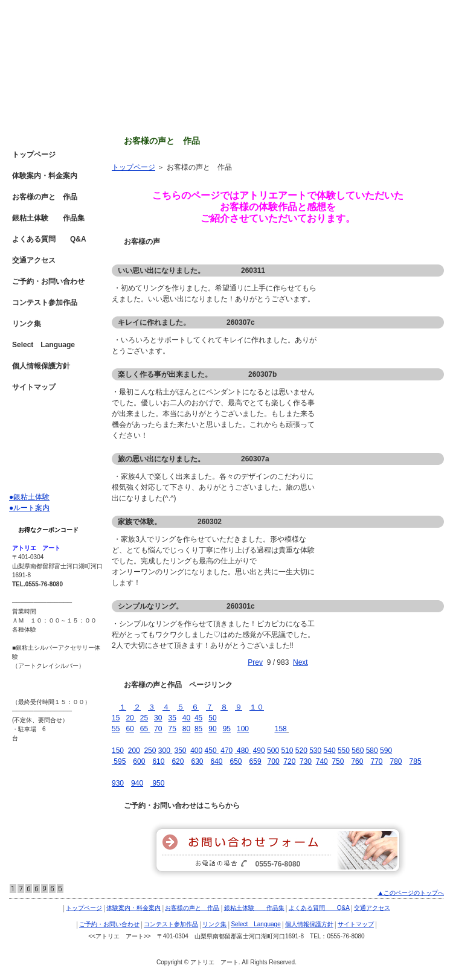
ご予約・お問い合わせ (48, 281)
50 (212, 718)
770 (376, 761)
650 (236, 761)
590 (386, 751)
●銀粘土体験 (29, 497)
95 (227, 729)
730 (306, 761)
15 (116, 718)
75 (172, 729)
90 (212, 729)
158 (281, 729)
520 (301, 751)
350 (180, 751)
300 (165, 751)
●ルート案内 (29, 508)
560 (358, 751)
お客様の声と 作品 (45, 197)
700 (274, 761)
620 (178, 761)
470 (226, 751)
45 (198, 718)
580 (372, 751)
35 (172, 718)
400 (196, 751)
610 (158, 761)
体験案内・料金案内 (45, 176)
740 (322, 761)
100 (243, 729)
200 (134, 751)
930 (118, 783)
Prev (255, 662)
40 (186, 718)
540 (330, 751)
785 (416, 761)
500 (273, 751)
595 (119, 761)
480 (242, 751)
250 (150, 751)
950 (157, 783)
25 (144, 718)
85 (198, 729)
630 (197, 761)
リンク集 (27, 324)
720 (289, 761)
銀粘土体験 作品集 (48, 218)
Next (300, 662)
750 (338, 761)
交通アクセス (34, 260)
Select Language (43, 345)
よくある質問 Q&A (49, 239)
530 (315, 751)
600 (139, 761)
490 (259, 751)
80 (186, 729)
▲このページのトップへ (411, 893)
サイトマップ (34, 387)
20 (131, 718)
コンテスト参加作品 (45, 303)
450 (212, 751)
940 (137, 783)
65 (145, 729)
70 (158, 729)
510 (287, 751)
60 (130, 729)
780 (396, 761)
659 (255, 761)
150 (118, 751)
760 (357, 761)
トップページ (133, 167)
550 (344, 751)
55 (116, 729)
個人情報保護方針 (41, 366)
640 (216, 761)
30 (158, 718)
